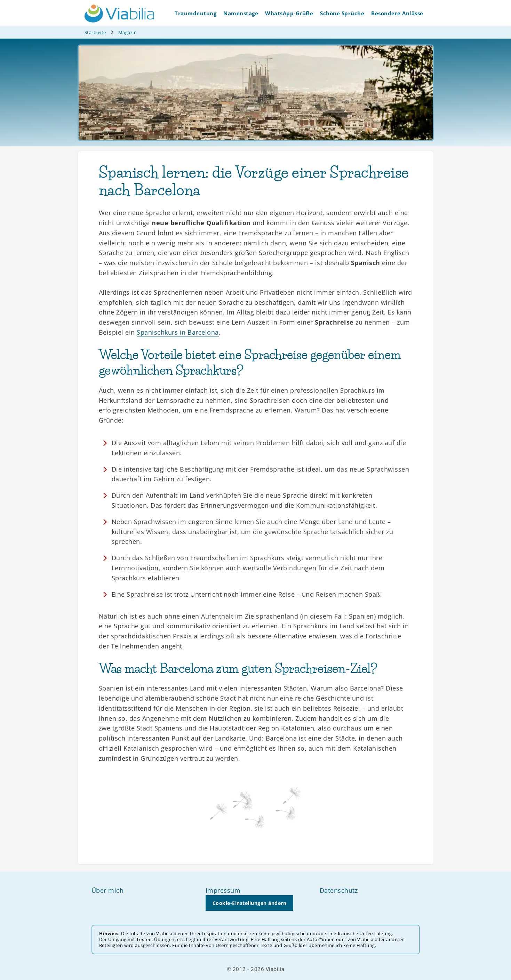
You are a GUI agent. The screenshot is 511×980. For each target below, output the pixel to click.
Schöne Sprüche (342, 13)
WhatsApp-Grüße (289, 13)
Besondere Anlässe (397, 13)
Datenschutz (339, 890)
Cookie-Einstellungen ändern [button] (250, 903)
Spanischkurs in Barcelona (178, 332)
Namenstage (241, 13)
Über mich (108, 890)
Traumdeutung (195, 13)
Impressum (223, 890)
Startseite (95, 32)
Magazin (128, 32)
